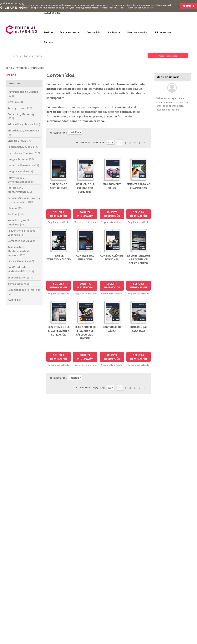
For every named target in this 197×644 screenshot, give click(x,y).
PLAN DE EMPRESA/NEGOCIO (59, 257)
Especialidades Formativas (24, 292)
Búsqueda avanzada (168, 56)
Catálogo (113, 32)
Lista (99, 133)
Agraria (16, 102)
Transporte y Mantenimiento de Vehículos (19, 251)
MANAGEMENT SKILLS (112, 186)
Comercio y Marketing (21, 116)
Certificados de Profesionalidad (21, 269)
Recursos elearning (137, 32)
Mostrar (99, 142)
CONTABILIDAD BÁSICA (112, 329)
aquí (152, 8)
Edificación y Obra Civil (24, 124)
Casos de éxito (94, 32)
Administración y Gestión (23, 94)
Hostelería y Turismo (24, 153)
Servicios (48, 32)
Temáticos (18, 284)
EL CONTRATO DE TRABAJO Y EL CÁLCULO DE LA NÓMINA (85, 332)
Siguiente (144, 143)
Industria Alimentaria (23, 165)
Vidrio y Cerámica (21, 261)
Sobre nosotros (163, 32)
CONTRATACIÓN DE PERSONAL (112, 257)
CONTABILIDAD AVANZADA (139, 329)
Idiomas (15, 208)
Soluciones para (68, 32)
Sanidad (16, 214)
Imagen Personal (21, 159)
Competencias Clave (22, 241)
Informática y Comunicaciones (21, 179)
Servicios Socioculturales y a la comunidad (24, 200)
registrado (177, 98)
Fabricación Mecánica (23, 147)
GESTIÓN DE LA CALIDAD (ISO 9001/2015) (85, 188)
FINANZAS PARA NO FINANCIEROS (138, 186)
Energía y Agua (19, 141)
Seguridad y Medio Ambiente (19, 222)
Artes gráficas (20, 108)
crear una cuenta (166, 102)
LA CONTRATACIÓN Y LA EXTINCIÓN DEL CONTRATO (138, 259)
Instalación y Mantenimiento (20, 190)
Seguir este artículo (58, 222)
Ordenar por (58, 133)
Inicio (9, 68)
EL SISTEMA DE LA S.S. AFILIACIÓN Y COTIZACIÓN (59, 331)
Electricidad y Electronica (23, 132)
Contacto (48, 42)
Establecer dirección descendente (86, 133)
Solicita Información (58, 214)
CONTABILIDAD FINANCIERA (85, 257)
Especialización (20, 277)
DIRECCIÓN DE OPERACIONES (59, 186)
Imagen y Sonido (20, 171)
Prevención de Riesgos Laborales (21, 233)
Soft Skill (15, 300)
